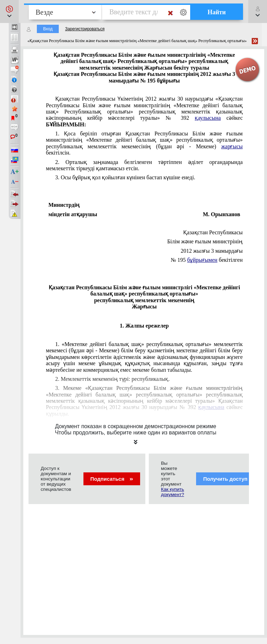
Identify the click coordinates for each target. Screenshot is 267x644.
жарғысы (232, 146)
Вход (48, 29)
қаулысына (208, 118)
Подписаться (112, 479)
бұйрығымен (202, 260)
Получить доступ (230, 479)
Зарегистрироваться (85, 29)
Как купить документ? (172, 492)
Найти (217, 12)
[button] (9, 11)
